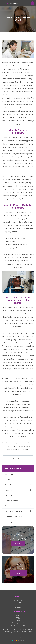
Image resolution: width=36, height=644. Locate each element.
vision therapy (10, 474)
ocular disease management (14, 516)
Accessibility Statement (12, 631)
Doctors (18, 605)
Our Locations (18, 573)
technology (8, 522)
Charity (18, 607)
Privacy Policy (27, 631)
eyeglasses (8, 490)
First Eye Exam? (18, 623)
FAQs (18, 618)
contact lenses (10, 485)
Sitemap (18, 634)
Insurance (18, 620)
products (8, 506)
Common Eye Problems (18, 625)
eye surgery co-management (14, 511)
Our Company (18, 600)
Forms (18, 615)
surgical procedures (11, 501)
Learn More (18, 544)
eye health (8, 495)
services (8, 480)
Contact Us (18, 603)
